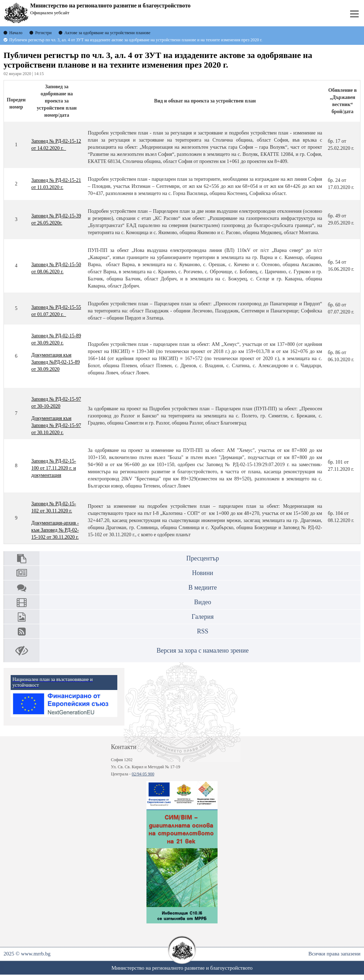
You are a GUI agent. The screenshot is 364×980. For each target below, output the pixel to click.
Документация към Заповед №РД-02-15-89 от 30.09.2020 (55, 362)
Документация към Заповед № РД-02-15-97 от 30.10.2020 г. (56, 425)
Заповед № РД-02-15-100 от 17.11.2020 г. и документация (54, 468)
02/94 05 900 (143, 774)
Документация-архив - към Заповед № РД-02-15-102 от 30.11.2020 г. (55, 530)
